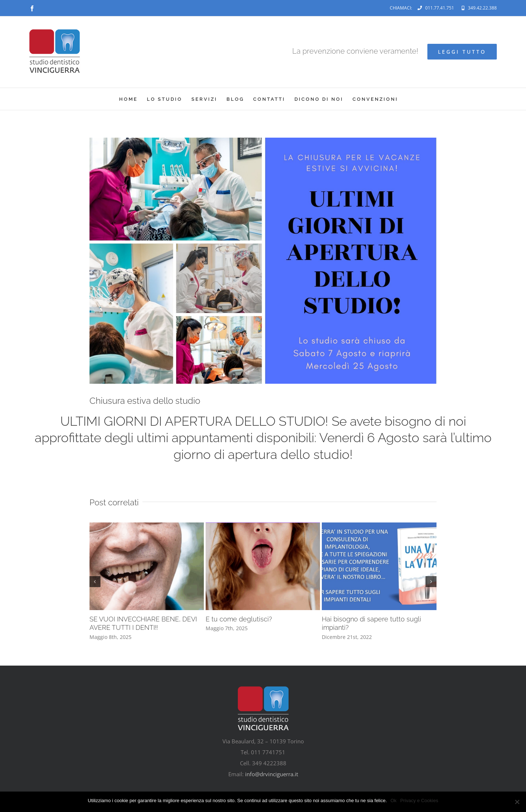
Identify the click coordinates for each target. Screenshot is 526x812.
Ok (394, 800)
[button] (95, 582)
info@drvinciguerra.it (272, 774)
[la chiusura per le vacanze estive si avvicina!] (263, 261)
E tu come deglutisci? (239, 619)
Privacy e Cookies (419, 800)
